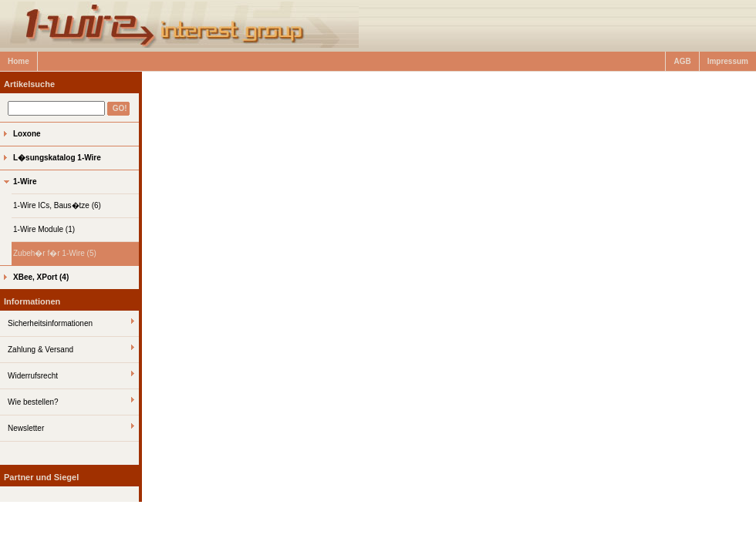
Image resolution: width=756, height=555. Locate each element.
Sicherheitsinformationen (50, 323)
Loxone (27, 134)
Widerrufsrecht (33, 376)
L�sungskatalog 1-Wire (57, 158)
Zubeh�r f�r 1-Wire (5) (55, 253)
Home (19, 61)
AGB (682, 61)
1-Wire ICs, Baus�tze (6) (57, 205)
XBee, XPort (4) (41, 277)
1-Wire (25, 182)
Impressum (728, 61)
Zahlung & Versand (40, 350)
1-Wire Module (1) (44, 229)
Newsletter (26, 428)
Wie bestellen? (33, 402)
